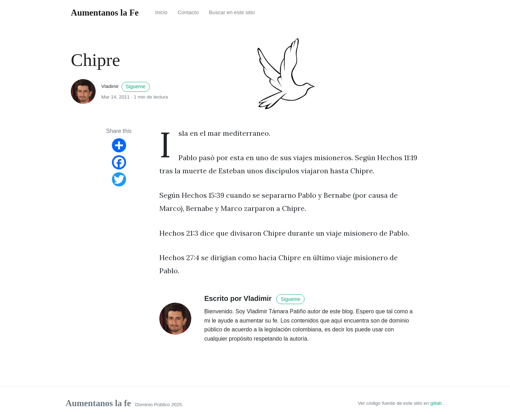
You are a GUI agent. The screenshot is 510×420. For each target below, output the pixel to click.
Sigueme (135, 86)
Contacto (188, 12)
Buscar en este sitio (232, 12)
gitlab (437, 403)
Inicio (161, 12)
